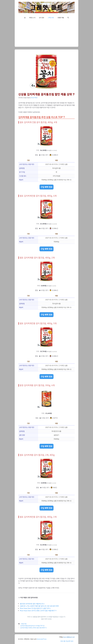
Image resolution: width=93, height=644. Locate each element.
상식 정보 (42, 18)
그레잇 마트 (51, 18)
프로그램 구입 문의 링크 (67, 641)
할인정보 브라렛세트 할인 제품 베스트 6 (32, 604)
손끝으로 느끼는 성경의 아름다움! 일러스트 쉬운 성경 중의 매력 (39, 606)
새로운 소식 (32, 18)
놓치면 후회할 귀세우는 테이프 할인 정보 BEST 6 (34, 628)
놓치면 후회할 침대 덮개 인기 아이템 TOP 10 (32, 626)
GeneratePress (42, 639)
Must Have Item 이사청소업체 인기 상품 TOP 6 (35, 608)
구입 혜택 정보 (46, 187)
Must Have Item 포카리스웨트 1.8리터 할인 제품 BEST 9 (38, 611)
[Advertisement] (46, 34)
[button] (68, 18)
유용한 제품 (61, 18)
